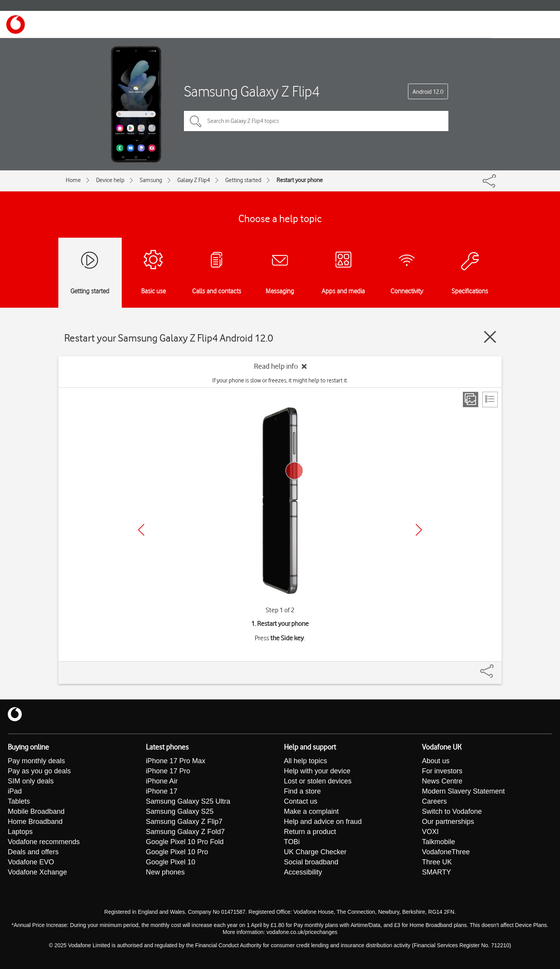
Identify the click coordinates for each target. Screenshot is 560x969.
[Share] (496, 667)
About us (436, 761)
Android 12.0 (428, 92)
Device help (110, 180)
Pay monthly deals (36, 761)
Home (73, 180)
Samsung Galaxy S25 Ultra (188, 801)
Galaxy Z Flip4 (194, 180)
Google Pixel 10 (171, 862)
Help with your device (317, 771)
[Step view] (471, 400)
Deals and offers (33, 852)
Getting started (243, 180)
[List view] (490, 400)
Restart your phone (300, 180)
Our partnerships (448, 822)
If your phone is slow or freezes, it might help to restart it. (280, 380)
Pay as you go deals (39, 771)
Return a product (310, 832)
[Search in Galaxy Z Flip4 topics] (316, 121)
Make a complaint (311, 811)
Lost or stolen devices (318, 781)
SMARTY (437, 872)
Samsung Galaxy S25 (180, 811)
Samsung (151, 180)
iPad (15, 791)
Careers (434, 801)
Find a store (302, 791)
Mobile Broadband (36, 811)
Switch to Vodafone (452, 811)
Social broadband (311, 862)
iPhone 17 (162, 791)
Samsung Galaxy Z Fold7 (185, 832)
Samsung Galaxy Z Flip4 (252, 91)
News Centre (442, 781)
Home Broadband (35, 822)
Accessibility (303, 872)
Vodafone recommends (44, 842)
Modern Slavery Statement (463, 791)
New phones (165, 872)
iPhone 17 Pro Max (176, 761)
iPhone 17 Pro (168, 771)
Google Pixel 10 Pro (177, 852)
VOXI (430, 832)
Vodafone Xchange (37, 872)
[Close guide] (490, 337)
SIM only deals (31, 781)
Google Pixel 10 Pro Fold (185, 842)
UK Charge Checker (315, 852)
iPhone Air (162, 781)
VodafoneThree (446, 852)
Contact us (301, 801)
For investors (442, 771)
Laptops (20, 832)
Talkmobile (438, 842)
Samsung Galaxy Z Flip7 (184, 822)
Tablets (19, 801)
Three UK (437, 862)
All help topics (305, 761)
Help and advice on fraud (323, 822)
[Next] (419, 530)
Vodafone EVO (31, 862)
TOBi (292, 842)
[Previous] (141, 530)
